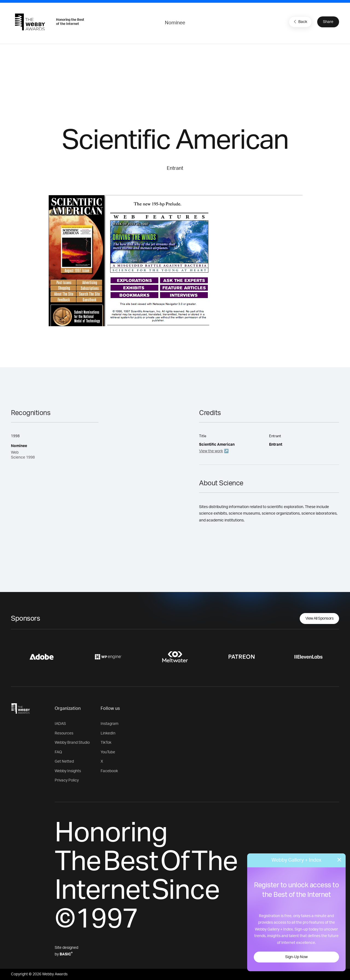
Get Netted (64, 762)
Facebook (109, 771)
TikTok (106, 743)
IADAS (60, 724)
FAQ (58, 752)
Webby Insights (68, 771)
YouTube (108, 752)
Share (328, 22)
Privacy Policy (67, 780)
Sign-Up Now (296, 957)
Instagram (110, 724)
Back (300, 22)
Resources (64, 733)
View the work (211, 451)
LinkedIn (108, 733)
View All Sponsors (320, 619)
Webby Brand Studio (72, 743)
